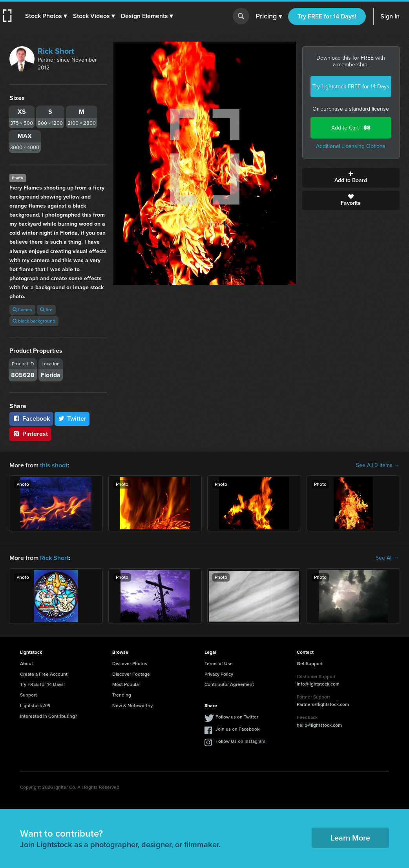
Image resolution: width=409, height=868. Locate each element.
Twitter (72, 418)
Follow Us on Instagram (240, 741)
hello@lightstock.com (319, 725)
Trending (122, 695)
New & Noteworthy (132, 706)
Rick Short (56, 51)
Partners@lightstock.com (323, 704)
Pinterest (30, 434)
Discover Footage (131, 674)
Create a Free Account (44, 674)
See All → (388, 558)
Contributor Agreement (229, 684)
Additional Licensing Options (351, 146)
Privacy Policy (219, 674)
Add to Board (351, 178)
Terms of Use (219, 664)
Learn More (350, 838)
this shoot (54, 465)
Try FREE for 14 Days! (327, 16)
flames (22, 310)
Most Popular (126, 684)
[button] (46, 16)
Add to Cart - (351, 128)
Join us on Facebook (237, 729)
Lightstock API (35, 706)
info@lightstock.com (318, 684)
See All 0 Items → (378, 465)
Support (28, 695)
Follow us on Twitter (237, 717)
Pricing (269, 16)
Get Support (310, 664)
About (26, 664)
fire (46, 310)
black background (34, 321)
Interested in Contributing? (49, 716)
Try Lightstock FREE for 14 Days (351, 87)
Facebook (31, 418)
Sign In (390, 16)
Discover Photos (130, 664)
